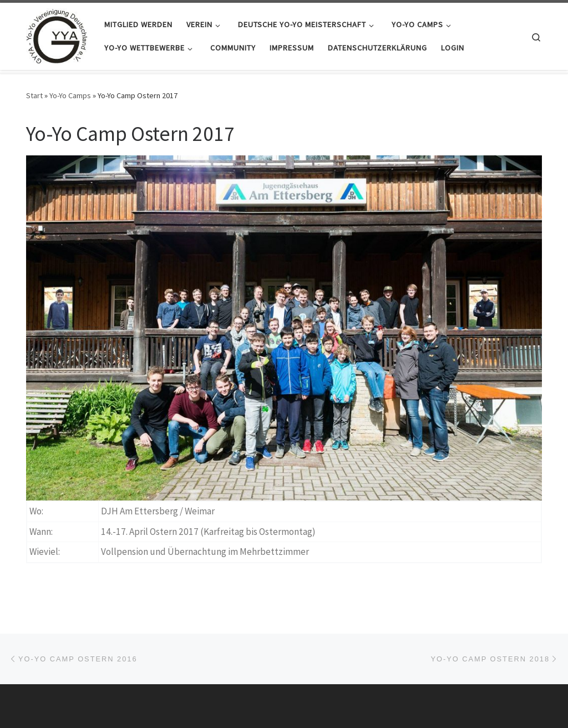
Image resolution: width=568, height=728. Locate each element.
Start (34, 95)
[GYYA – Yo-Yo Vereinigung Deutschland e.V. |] (57, 34)
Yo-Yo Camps (70, 95)
